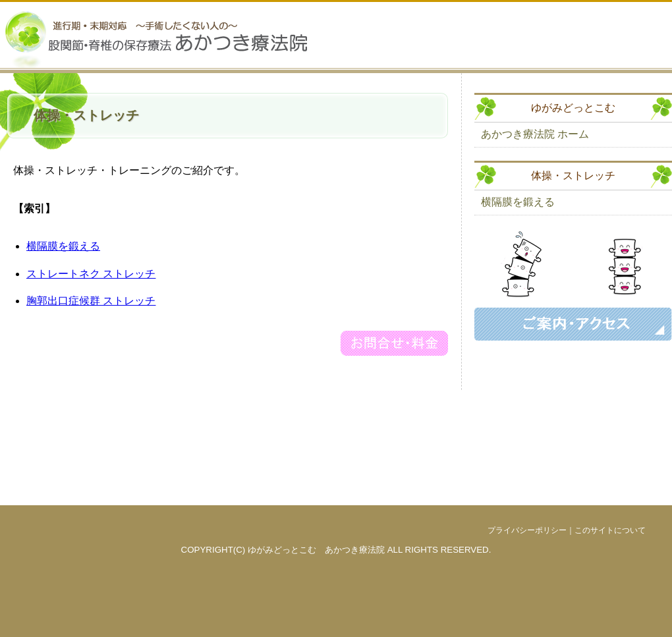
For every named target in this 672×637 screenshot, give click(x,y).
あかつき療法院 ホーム (535, 134)
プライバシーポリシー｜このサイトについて (567, 530)
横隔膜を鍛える (63, 246)
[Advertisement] (573, 423)
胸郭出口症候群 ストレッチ (91, 301)
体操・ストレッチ (573, 176)
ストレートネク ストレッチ (91, 274)
